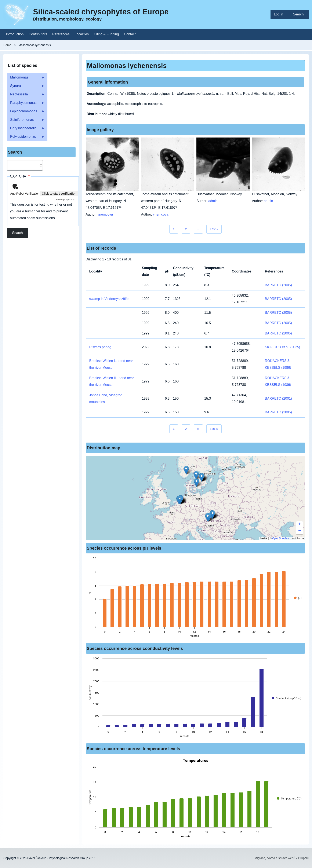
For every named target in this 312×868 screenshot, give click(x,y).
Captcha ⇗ (65, 200)
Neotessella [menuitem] (26, 96)
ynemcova (105, 214)
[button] (208, 517)
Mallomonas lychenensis (127, 66)
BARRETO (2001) (278, 398)
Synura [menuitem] (26, 87)
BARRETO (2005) (278, 285)
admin (213, 201)
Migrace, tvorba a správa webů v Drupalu (282, 858)
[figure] (196, 598)
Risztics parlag (100, 347)
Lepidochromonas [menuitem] (26, 112)
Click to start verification (59, 194)
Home (7, 45)
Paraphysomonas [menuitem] (26, 104)
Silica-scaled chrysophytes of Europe (101, 12)
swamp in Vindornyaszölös (109, 299)
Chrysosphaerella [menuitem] (26, 129)
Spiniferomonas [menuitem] (26, 121)
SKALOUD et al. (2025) (282, 347)
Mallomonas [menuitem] (26, 79)
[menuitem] (280, 14)
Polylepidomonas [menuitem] (26, 138)
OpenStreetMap (281, 538)
